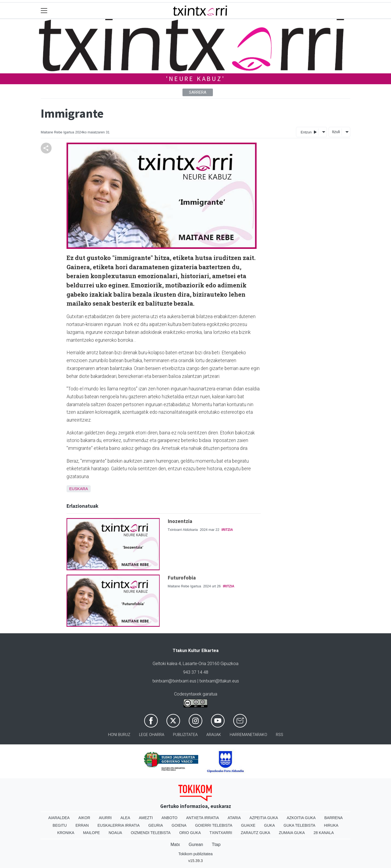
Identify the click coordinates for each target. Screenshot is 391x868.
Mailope (92, 833)
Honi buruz (119, 735)
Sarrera (198, 92)
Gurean (196, 845)
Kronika (66, 833)
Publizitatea (185, 735)
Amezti (146, 818)
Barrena (333, 818)
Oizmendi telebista (151, 833)
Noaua (115, 833)
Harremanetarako (248, 735)
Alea (125, 818)
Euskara (79, 489)
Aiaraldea (59, 818)
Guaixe (248, 825)
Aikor (84, 818)
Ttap (216, 845)
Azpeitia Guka (264, 818)
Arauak (214, 735)
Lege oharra (152, 735)
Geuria (156, 825)
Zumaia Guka (292, 833)
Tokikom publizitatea (195, 854)
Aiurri (105, 818)
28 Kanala (324, 833)
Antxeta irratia (203, 818)
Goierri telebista (214, 825)
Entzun (309, 132)
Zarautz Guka (256, 833)
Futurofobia (182, 578)
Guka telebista (299, 825)
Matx (175, 845)
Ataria (234, 818)
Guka (270, 825)
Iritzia (227, 530)
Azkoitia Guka (301, 818)
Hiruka (331, 825)
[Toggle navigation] (44, 11)
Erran (82, 825)
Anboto (170, 818)
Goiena (179, 825)
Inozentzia (180, 521)
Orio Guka (190, 833)
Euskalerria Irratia (119, 825)
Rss (280, 735)
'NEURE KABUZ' (195, 79)
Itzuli (336, 132)
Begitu (60, 825)
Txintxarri (221, 833)
